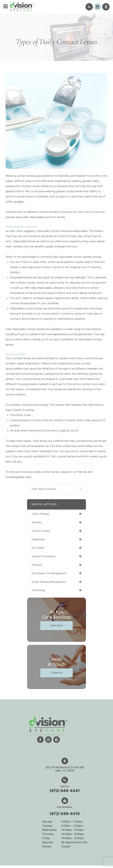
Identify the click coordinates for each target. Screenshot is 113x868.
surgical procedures (43, 556)
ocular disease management (49, 582)
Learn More (56, 625)
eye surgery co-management (49, 573)
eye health (38, 548)
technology (38, 590)
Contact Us (56, 673)
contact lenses (41, 531)
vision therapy (40, 514)
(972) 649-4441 (71, 791)
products (37, 565)
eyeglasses (38, 539)
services (37, 522)
